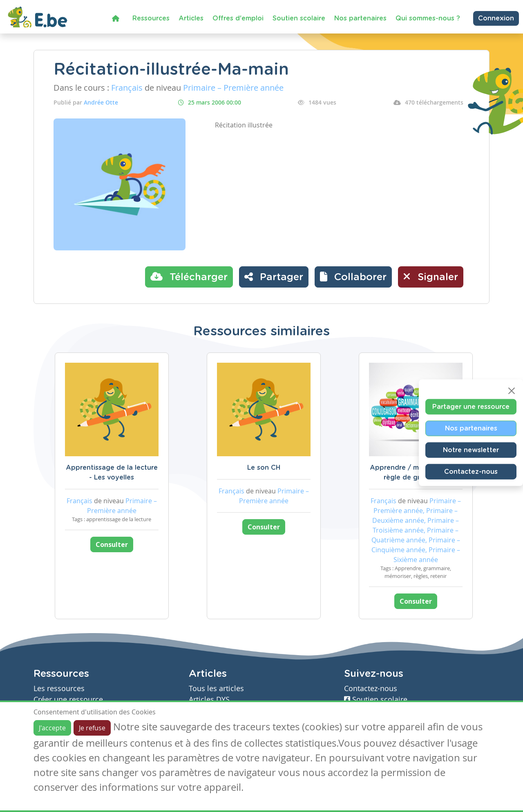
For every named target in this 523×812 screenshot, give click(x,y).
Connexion (496, 18)
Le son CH (264, 468)
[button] (353, 277)
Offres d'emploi (238, 18)
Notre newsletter (471, 450)
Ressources (151, 18)
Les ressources (59, 688)
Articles (191, 18)
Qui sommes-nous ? (428, 18)
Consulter (112, 544)
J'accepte (52, 728)
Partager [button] (274, 277)
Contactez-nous (471, 472)
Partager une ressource (471, 407)
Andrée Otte (101, 102)
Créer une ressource (68, 699)
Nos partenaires (360, 18)
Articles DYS (209, 699)
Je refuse (92, 728)
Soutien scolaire (299, 18)
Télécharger (189, 277)
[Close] (512, 391)
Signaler (431, 277)
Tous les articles (216, 688)
